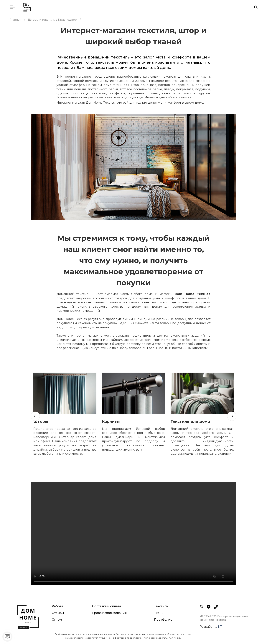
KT (220, 627)
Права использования (109, 613)
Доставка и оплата (106, 606)
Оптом (57, 620)
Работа (57, 606)
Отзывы (58, 613)
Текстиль (161, 606)
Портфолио (163, 620)
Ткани (159, 613)
